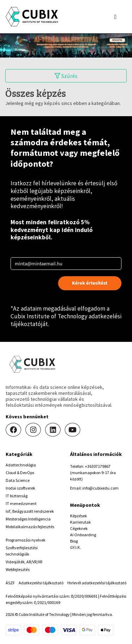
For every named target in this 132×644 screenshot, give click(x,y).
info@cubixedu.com (100, 488)
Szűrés (66, 76)
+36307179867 (98, 466)
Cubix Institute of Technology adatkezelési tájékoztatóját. (66, 320)
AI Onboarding (83, 535)
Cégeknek (79, 528)
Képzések (78, 516)
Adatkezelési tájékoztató (41, 583)
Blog (74, 541)
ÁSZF (10, 583)
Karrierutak (80, 522)
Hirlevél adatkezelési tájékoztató (97, 583)
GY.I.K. (76, 547)
